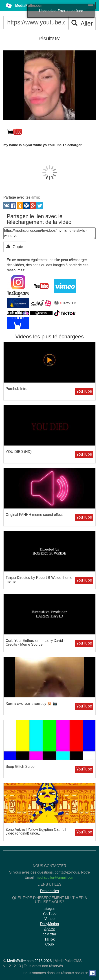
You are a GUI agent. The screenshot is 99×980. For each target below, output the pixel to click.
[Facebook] (92, 973)
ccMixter (50, 934)
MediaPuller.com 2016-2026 (29, 961)
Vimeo (49, 919)
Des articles (50, 891)
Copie (15, 247)
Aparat (49, 929)
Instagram (49, 909)
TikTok (50, 939)
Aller (82, 23)
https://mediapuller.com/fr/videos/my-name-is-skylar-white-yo (49, 233)
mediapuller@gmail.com (55, 877)
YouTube (84, 391)
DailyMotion (50, 924)
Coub (49, 944)
